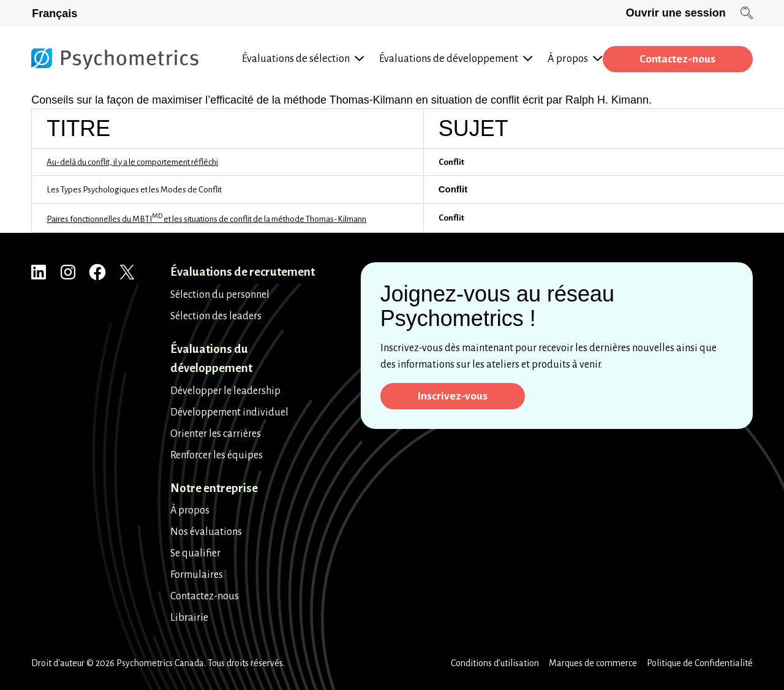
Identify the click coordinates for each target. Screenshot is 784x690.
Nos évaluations (206, 532)
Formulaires (197, 575)
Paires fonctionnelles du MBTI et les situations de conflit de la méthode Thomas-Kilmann (206, 219)
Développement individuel (229, 412)
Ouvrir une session (676, 13)
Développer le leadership (225, 391)
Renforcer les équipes (217, 455)
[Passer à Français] (57, 13)
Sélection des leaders (216, 316)
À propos (190, 510)
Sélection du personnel (220, 295)
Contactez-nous (676, 59)
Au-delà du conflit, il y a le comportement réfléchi (132, 162)
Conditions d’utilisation (495, 663)
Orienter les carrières (216, 434)
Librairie (189, 618)
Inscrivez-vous (454, 396)
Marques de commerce (593, 663)
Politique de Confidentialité (700, 663)
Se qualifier (195, 553)
